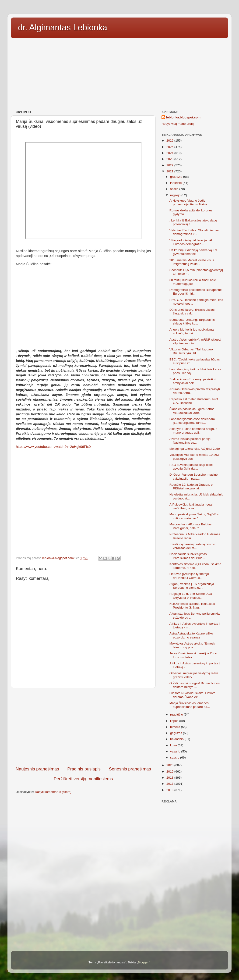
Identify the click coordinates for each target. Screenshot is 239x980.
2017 (170, 784)
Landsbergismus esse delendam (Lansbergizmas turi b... (192, 421)
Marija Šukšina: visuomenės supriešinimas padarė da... (190, 705)
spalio (175, 189)
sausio (175, 757)
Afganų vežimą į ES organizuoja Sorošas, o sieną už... (192, 586)
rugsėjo (176, 195)
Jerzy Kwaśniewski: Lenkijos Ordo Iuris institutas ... (193, 655)
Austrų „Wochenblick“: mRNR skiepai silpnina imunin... (195, 341)
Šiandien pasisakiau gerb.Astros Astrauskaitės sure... (192, 411)
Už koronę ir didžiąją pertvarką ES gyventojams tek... (193, 252)
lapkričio (176, 183)
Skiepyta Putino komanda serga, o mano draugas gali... (193, 431)
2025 (170, 147)
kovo (174, 745)
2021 (170, 171)
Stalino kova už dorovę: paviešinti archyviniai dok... (193, 381)
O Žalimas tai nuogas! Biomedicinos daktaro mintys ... (195, 685)
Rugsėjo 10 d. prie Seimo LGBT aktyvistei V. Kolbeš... (192, 596)
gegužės (177, 733)
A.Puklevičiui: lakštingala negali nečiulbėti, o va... (191, 506)
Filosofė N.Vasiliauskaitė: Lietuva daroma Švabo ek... (192, 695)
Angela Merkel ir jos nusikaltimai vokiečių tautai (192, 331)
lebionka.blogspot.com (183, 117)
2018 (170, 778)
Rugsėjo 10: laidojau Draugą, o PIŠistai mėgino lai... (191, 486)
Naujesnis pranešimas (37, 769)
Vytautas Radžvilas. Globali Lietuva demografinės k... (194, 232)
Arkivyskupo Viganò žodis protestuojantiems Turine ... (190, 202)
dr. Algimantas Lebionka (63, 27)
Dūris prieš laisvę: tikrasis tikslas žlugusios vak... (192, 312)
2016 (170, 790)
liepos (175, 721)
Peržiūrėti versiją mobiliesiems (83, 779)
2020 (170, 765)
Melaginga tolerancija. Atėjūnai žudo (195, 449)
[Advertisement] (119, 73)
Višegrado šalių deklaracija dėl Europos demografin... (191, 242)
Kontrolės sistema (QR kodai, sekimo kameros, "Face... (195, 566)
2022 (170, 165)
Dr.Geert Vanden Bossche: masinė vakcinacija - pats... (194, 476)
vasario (176, 751)
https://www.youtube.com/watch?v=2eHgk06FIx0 (53, 447)
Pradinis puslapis (84, 769)
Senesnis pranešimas (130, 769)
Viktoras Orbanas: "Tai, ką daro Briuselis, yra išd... (191, 351)
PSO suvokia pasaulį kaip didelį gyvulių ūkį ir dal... (191, 467)
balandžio (177, 739)
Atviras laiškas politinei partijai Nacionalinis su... (190, 441)
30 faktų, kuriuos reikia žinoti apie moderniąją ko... (193, 282)
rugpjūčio (177, 715)
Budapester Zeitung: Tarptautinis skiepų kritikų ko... (192, 322)
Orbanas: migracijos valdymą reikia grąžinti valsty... (194, 675)
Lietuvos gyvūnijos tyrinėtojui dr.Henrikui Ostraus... (190, 576)
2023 (170, 159)
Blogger (143, 962)
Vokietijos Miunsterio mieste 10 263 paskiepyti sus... (194, 457)
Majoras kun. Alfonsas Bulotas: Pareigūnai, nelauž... (191, 526)
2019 (170, 772)
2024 (170, 153)
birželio (176, 727)
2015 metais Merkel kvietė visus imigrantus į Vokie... (192, 262)
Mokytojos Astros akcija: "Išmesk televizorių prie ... (192, 645)
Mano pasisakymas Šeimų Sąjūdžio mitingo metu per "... (194, 516)
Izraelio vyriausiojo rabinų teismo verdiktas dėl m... (192, 546)
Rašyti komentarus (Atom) (53, 792)
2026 (170, 141)
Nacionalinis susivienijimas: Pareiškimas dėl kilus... (189, 556)
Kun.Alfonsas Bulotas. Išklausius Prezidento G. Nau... (192, 606)
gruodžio (177, 177)
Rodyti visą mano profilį (178, 124)
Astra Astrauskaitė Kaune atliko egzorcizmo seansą (191, 635)
